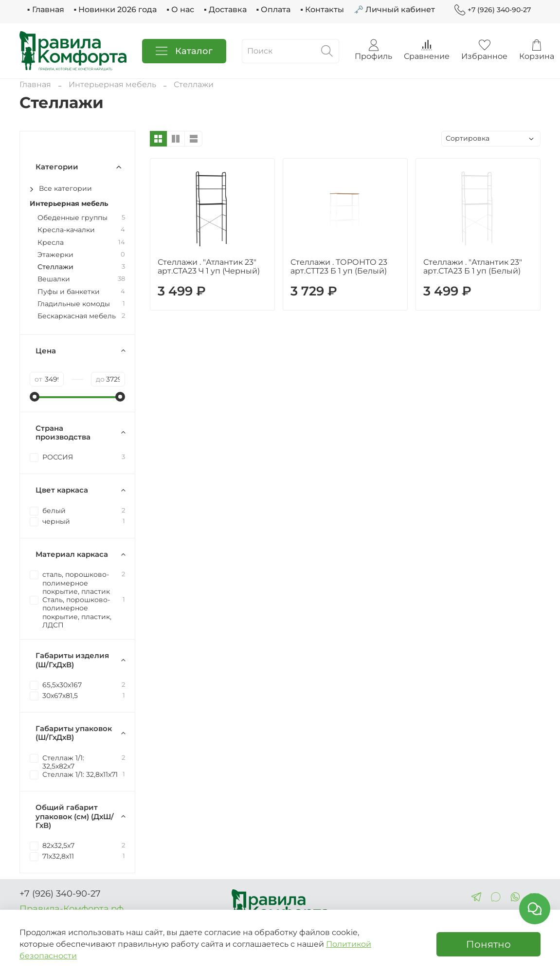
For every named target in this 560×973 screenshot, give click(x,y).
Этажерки (55, 255)
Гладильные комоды (74, 304)
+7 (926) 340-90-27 (493, 10)
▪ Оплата (274, 9)
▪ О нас (180, 9)
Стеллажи (55, 267)
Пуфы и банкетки (69, 292)
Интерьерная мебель (112, 84)
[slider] (35, 397)
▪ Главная (46, 9)
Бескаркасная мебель (77, 316)
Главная (35, 84)
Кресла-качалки (66, 230)
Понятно (488, 944)
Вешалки (54, 279)
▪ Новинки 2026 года (116, 9)
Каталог (184, 51)
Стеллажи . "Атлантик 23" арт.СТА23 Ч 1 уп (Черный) (209, 266)
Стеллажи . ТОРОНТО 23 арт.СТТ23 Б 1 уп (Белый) (339, 266)
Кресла (51, 243)
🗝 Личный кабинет (394, 9)
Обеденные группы (72, 218)
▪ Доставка (225, 9)
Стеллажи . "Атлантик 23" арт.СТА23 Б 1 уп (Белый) (473, 266)
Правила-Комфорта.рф (72, 909)
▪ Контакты (322, 9)
